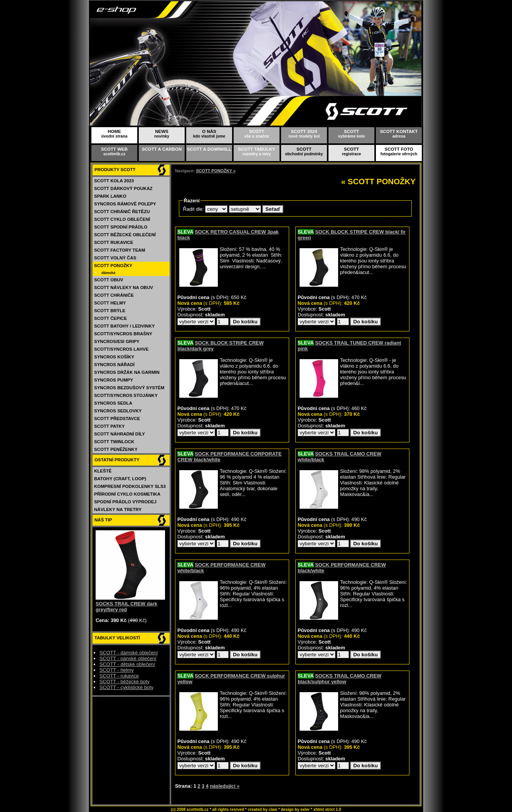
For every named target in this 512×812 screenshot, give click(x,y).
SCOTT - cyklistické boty (126, 687)
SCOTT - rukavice (119, 676)
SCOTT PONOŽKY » (216, 171)
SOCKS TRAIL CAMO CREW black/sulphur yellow (339, 679)
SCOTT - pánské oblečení (128, 658)
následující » (225, 786)
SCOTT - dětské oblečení (127, 664)
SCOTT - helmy (117, 670)
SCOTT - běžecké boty (125, 682)
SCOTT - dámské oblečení (129, 653)
